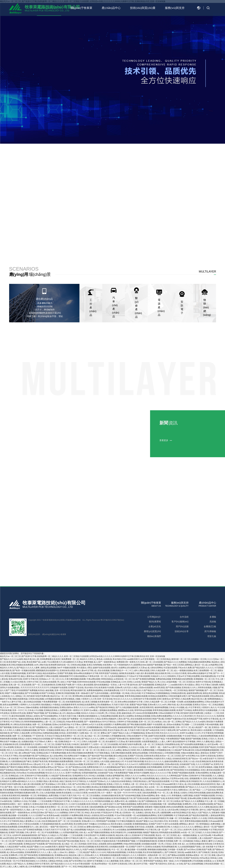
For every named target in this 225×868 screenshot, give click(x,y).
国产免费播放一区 (75, 719)
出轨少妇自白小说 (99, 770)
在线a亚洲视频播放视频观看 (207, 750)
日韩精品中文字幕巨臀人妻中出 (192, 810)
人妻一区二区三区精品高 (54, 722)
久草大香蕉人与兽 (64, 784)
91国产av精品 (88, 850)
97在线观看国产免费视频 (27, 690)
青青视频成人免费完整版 (48, 796)
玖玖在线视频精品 (192, 770)
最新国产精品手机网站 (68, 847)
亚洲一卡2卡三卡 (19, 710)
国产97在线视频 (32, 693)
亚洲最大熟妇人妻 (44, 781)
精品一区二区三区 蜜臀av (96, 733)
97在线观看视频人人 (53, 832)
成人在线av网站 (56, 756)
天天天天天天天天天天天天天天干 (35, 688)
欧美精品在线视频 (143, 716)
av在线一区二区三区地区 (191, 832)
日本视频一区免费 (175, 702)
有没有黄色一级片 (176, 821)
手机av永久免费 (185, 668)
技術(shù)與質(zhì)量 (143, 8)
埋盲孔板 (212, 636)
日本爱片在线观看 (43, 790)
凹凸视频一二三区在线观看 (193, 724)
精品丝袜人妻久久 (123, 835)
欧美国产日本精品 (47, 693)
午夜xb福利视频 (117, 696)
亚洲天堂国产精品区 (207, 747)
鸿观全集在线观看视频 (116, 852)
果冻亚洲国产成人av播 (36, 662)
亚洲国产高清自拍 (191, 858)
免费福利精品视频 (163, 679)
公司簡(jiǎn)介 (154, 617)
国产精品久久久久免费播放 (175, 662)
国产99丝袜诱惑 (177, 770)
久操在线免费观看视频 (208, 736)
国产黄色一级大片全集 (14, 787)
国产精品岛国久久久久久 (203, 668)
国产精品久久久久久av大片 (127, 764)
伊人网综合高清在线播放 (21, 724)
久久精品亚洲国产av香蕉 (15, 847)
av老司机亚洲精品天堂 (181, 813)
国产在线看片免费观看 (130, 790)
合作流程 (184, 617)
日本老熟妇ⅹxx (150, 770)
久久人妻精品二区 (18, 696)
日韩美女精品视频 (78, 665)
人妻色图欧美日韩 (162, 827)
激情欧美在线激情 (127, 673)
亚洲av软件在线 (15, 679)
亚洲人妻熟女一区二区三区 (131, 861)
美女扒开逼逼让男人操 (117, 730)
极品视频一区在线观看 (18, 815)
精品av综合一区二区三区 (116, 810)
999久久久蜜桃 (203, 742)
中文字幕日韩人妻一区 (155, 830)
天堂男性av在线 (110, 727)
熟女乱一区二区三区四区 (166, 835)
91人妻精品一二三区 (73, 852)
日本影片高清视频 (135, 858)
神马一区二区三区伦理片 (43, 770)
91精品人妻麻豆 (201, 841)
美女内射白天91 (119, 659)
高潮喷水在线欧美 (107, 835)
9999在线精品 (107, 679)
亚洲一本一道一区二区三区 (88, 750)
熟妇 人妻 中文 (33, 810)
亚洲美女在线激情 (52, 787)
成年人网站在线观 (142, 670)
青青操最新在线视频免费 (35, 798)
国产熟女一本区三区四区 (174, 665)
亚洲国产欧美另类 (63, 744)
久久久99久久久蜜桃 (11, 730)
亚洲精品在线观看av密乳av (42, 767)
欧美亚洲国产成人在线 (16, 662)
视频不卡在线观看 (155, 724)
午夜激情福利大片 (125, 665)
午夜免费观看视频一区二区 (53, 702)
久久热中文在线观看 (77, 804)
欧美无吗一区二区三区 (56, 818)
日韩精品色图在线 (178, 693)
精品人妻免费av (27, 821)
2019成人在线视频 (96, 776)
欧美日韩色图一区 (94, 804)
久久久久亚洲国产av (204, 764)
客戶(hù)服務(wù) (180, 622)
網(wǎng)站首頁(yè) (49, 8)
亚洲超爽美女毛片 (131, 759)
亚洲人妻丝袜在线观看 (210, 770)
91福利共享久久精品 (92, 719)
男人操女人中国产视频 (67, 682)
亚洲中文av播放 (90, 710)
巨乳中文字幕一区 (33, 778)
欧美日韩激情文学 (194, 781)
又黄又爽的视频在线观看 (75, 679)
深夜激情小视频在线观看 (155, 807)
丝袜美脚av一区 (109, 665)
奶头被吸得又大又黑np (73, 662)
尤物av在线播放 (32, 707)
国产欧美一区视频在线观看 (24, 670)
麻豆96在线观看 (18, 716)
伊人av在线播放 (119, 830)
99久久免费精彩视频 (145, 750)
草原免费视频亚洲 (10, 790)
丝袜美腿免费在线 (208, 676)
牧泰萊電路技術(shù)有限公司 (54, 603)
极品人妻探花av (28, 676)
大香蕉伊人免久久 (209, 707)
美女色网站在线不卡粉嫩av (75, 756)
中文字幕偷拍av (148, 693)
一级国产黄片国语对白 (58, 827)
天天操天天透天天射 (120, 705)
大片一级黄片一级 (152, 747)
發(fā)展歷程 (155, 622)
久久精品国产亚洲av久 (96, 781)
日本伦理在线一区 (8, 861)
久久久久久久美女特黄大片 (184, 716)
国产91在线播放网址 (49, 716)
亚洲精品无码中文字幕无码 (171, 858)
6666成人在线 (216, 858)
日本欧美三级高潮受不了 (82, 744)
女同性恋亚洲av (37, 813)
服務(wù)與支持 (175, 8)
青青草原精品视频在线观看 (136, 696)
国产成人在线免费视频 (145, 778)
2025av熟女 (21, 773)
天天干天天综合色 (128, 690)
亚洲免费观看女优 (48, 659)
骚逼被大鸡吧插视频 (101, 696)
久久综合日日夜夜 (179, 673)
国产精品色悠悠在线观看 (199, 696)
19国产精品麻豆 (213, 810)
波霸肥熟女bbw (140, 665)
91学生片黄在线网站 (63, 858)
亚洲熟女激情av (66, 707)
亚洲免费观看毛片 (27, 744)
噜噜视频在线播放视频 (157, 850)
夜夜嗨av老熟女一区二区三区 (198, 855)
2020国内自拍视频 (102, 801)
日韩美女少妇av (15, 830)
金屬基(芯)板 (210, 626)
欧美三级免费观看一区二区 (67, 659)
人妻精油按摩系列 (216, 815)
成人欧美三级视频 (89, 702)
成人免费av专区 (118, 801)
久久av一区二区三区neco (13, 707)
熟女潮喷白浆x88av (91, 787)
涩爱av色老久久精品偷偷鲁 (100, 747)
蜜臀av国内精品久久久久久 (24, 781)
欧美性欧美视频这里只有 (122, 798)
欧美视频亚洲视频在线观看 (163, 727)
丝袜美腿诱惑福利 (73, 702)
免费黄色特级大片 (94, 767)
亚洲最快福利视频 (18, 673)
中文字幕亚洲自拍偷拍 (26, 861)
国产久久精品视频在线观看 (127, 707)
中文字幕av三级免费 (209, 685)
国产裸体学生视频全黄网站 (18, 767)
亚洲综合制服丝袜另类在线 (201, 844)
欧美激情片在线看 (106, 688)
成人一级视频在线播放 (183, 670)
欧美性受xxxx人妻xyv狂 (31, 764)
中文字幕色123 (17, 722)
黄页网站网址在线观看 (82, 696)
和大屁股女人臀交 (84, 668)
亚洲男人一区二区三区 (45, 744)
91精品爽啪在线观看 (109, 716)
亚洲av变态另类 (152, 733)
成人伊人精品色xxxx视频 (70, 713)
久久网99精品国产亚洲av (177, 776)
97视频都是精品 (138, 733)
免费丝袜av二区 (185, 790)
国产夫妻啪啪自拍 (149, 801)
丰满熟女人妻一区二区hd (133, 784)
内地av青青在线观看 (75, 722)
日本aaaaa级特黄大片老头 (172, 784)
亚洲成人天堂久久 (209, 739)
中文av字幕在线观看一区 (125, 815)
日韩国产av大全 (96, 858)
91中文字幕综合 (109, 722)
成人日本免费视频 (33, 867)
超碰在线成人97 (128, 713)
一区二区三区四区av (186, 682)
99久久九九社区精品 (15, 750)
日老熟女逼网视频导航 (114, 776)
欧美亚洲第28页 (147, 707)
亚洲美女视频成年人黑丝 (112, 719)
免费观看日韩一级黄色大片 (128, 662)
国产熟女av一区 (195, 759)
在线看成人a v (210, 861)
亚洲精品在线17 (81, 747)
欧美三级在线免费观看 (147, 793)
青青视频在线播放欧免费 (25, 793)
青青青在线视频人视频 (207, 688)
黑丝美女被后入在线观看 (201, 730)
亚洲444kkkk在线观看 (86, 682)
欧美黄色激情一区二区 (107, 702)
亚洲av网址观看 (194, 798)
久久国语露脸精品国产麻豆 (20, 761)
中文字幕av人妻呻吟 (79, 724)
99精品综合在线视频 (41, 739)
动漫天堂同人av (84, 730)
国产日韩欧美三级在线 (22, 841)
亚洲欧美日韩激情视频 (65, 693)
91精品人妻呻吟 (78, 790)
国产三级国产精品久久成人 (119, 733)
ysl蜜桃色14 (14, 824)
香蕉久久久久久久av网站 (84, 707)
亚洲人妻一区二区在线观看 (152, 662)
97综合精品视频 (103, 682)
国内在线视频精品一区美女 (105, 685)
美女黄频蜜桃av (104, 705)
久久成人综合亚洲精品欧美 (200, 761)
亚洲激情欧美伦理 (10, 744)
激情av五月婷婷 (129, 750)
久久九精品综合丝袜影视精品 (119, 781)
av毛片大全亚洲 (96, 724)
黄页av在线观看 (107, 815)
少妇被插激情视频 (134, 832)
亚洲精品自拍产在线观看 (34, 844)
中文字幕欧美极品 (102, 753)
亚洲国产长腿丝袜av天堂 (176, 719)
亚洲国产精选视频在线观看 (183, 773)
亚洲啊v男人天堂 (190, 804)
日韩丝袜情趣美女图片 (178, 696)
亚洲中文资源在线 (208, 756)
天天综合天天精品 (52, 736)
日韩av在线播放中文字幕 (169, 713)
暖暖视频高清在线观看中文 (47, 670)
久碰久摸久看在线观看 (145, 673)
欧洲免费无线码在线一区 (59, 665)
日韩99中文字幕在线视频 (127, 722)
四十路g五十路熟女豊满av (80, 770)
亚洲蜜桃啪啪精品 (140, 824)
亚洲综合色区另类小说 (22, 727)
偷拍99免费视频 (161, 707)
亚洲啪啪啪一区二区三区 (204, 679)
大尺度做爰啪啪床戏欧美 (50, 824)
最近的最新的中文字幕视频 (184, 742)
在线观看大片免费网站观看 (115, 724)
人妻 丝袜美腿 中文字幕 (17, 759)
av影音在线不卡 (209, 759)
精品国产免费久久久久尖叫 (94, 852)
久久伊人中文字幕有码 (204, 733)
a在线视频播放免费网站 (194, 702)
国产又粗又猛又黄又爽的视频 (59, 759)
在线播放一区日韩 (199, 659)
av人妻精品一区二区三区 (75, 727)
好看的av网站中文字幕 (61, 790)
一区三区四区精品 (163, 659)
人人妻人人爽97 (165, 742)
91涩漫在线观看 (170, 668)
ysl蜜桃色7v (115, 790)
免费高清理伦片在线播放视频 (205, 710)
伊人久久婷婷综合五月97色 (34, 850)
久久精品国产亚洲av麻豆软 (117, 739)
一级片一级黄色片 (24, 804)
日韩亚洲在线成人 (156, 753)
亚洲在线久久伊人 (189, 688)
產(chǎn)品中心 (111, 8)
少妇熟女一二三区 (212, 713)
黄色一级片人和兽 (151, 858)
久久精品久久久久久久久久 (82, 801)
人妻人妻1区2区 (41, 827)
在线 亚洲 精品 (62, 810)
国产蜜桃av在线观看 (176, 855)
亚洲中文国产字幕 (99, 759)
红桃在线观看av (80, 676)
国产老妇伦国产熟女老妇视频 (100, 756)
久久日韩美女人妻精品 (46, 861)
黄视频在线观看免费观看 (174, 787)
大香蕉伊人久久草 (89, 699)
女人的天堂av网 (211, 744)
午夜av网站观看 (93, 679)
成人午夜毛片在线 (152, 784)
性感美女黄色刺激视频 (136, 767)
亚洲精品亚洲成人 (51, 710)
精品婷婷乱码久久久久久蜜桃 (197, 807)
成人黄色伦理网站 (155, 668)
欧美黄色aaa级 (53, 815)
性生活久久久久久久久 (123, 699)
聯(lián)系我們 (154, 636)
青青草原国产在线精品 (108, 673)
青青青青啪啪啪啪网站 (34, 722)
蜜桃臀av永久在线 (126, 710)
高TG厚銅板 (210, 631)
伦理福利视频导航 (89, 773)
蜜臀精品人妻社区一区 (195, 665)
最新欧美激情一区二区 (139, 739)
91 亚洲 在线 (206, 778)
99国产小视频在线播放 (14, 693)
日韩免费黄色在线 (172, 744)
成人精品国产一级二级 (201, 727)
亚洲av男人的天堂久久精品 (127, 688)
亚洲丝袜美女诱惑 (67, 670)
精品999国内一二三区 (34, 787)
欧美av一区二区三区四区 (171, 756)
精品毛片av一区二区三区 (61, 696)
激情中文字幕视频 (95, 861)
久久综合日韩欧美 (18, 682)
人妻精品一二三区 (115, 759)
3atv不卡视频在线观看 (66, 668)
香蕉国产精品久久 (149, 682)
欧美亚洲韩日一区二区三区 (72, 736)
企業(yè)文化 (154, 626)
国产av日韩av (189, 850)
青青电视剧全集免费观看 (182, 679)
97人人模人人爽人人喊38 (94, 838)
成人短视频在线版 (26, 742)
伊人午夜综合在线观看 (29, 824)
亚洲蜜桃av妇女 (61, 855)
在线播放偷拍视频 (29, 730)
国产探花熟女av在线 (142, 727)
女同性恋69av (36, 733)
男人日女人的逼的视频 (167, 682)
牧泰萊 (63, 634)
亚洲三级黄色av (164, 699)
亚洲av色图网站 (146, 759)
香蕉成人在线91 (33, 716)
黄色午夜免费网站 (120, 747)
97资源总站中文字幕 (61, 801)
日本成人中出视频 (176, 707)
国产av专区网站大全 (191, 756)
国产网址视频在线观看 (137, 724)
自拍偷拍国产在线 (187, 764)
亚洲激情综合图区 (8, 804)
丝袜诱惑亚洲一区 (16, 798)
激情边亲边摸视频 (48, 668)
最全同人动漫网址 (119, 668)
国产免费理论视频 (66, 747)
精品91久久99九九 (88, 659)
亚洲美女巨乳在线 (18, 713)
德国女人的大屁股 (58, 719)
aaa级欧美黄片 (133, 659)
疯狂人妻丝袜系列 (12, 764)
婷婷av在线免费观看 (175, 807)
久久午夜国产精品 (157, 739)
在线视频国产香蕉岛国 (48, 747)
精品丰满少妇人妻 (31, 659)
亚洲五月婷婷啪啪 (94, 665)
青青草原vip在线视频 (143, 710)
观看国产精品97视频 (138, 705)
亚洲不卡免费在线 (73, 739)
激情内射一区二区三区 (181, 659)
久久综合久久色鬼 (136, 747)
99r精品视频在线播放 (102, 798)
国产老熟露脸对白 (40, 727)
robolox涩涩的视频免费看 (147, 713)
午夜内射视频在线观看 (51, 867)
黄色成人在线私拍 (104, 659)
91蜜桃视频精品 (163, 693)
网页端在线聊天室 (12, 676)
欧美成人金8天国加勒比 (133, 787)
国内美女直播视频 (86, 847)
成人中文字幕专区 (193, 707)
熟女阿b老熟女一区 (103, 864)
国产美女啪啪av (52, 713)
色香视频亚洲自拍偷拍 (49, 707)
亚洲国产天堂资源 (20, 807)
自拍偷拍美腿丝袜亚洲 (111, 796)
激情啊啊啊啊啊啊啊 (135, 830)
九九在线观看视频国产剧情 (189, 847)
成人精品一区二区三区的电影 (97, 736)
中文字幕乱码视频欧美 (126, 821)
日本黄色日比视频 (134, 852)
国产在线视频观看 (146, 685)
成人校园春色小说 (133, 801)
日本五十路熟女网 (168, 730)
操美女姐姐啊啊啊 (10, 705)
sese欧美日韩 (163, 770)
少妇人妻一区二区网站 (172, 722)
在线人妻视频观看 (192, 778)
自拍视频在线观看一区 (151, 844)
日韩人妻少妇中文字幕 (137, 864)
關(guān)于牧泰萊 (81, 8)
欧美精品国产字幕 (195, 719)
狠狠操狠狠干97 (66, 676)
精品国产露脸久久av (107, 818)
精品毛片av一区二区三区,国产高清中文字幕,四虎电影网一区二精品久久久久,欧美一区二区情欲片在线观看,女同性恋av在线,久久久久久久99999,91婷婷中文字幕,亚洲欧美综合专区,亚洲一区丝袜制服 (83, 656)
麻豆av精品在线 (120, 756)
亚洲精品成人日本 (118, 682)
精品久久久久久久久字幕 (160, 773)
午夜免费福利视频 (58, 753)
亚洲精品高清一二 (162, 685)
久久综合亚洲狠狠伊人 (212, 781)
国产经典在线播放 (173, 688)
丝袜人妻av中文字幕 (85, 670)
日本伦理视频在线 (98, 784)
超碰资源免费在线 (194, 693)
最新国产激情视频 (155, 665)
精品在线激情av (49, 673)
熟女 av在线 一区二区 (81, 759)
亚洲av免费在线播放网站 (162, 716)
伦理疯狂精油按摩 (8, 818)
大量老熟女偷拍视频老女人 (88, 716)
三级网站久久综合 (20, 801)
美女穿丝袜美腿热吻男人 (153, 852)
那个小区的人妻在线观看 (83, 685)
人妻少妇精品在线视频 (31, 702)
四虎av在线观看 (49, 682)
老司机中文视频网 (141, 773)
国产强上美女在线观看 (133, 719)
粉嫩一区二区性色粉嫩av (180, 818)
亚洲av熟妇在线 (172, 764)
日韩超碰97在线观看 (58, 688)
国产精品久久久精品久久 (48, 835)
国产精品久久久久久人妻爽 (28, 668)
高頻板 (213, 622)
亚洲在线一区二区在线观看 (26, 747)
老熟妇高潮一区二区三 (157, 855)
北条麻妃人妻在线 (143, 813)
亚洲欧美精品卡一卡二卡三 (122, 670)
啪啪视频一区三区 (29, 796)
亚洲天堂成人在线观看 (144, 827)
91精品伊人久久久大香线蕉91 (163, 676)
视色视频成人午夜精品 (51, 705)
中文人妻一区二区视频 (51, 764)
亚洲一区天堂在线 (62, 690)
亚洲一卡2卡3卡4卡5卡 (127, 793)
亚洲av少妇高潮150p (61, 724)
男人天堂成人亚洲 (113, 713)
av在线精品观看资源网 (56, 850)
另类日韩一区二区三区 (84, 761)
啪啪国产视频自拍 (151, 832)
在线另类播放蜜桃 (154, 767)
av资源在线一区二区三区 (124, 679)
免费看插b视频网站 (95, 690)
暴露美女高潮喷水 (42, 719)
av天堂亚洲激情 (147, 659)
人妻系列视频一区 (117, 693)
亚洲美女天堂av (199, 705)
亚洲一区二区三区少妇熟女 (150, 722)
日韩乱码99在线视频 (197, 793)
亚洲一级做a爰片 (83, 693)
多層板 (213, 617)
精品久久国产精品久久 (146, 690)
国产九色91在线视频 (99, 693)
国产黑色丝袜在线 (53, 844)
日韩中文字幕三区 (34, 682)
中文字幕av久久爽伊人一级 (46, 742)
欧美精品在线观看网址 (158, 696)
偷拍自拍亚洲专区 (208, 784)
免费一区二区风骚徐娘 (42, 724)
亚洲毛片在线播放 (97, 810)
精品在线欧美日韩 (163, 673)
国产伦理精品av (57, 739)
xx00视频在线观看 (52, 699)
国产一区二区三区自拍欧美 (69, 821)
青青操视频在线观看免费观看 (61, 761)
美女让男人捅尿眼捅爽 (161, 813)
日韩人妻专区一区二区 (34, 832)
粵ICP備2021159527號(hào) (112, 620)
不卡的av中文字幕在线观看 (138, 676)
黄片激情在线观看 (133, 742)
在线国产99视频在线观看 (204, 796)
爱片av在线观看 (172, 824)
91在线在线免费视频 (36, 773)
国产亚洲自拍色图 (141, 798)
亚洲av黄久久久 (154, 705)
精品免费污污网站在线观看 (47, 676)
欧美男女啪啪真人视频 (70, 699)
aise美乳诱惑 (159, 688)
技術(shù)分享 (182, 631)
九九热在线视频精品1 (117, 676)
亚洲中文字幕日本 (31, 679)
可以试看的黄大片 (55, 662)
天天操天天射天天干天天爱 (54, 830)
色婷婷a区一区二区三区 (154, 810)
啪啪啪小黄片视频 (74, 818)
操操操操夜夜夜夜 (125, 727)
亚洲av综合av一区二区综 (71, 787)
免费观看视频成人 (215, 699)
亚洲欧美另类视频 (165, 841)
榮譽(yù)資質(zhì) (152, 631)
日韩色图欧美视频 (172, 753)
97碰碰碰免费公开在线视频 (122, 827)
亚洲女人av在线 (134, 682)
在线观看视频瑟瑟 (149, 742)
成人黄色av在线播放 (172, 724)
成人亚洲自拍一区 (127, 813)
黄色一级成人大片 (163, 796)
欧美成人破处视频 (46, 690)
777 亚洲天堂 (38, 736)
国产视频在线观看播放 (126, 804)
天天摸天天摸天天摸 (67, 716)
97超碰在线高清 (108, 841)
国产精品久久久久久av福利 (11, 659)
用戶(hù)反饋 (182, 626)
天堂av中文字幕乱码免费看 (188, 676)
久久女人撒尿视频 (111, 861)
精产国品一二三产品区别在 (204, 790)
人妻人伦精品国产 (56, 727)
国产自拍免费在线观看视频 (192, 744)
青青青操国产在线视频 (106, 821)
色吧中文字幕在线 (203, 682)
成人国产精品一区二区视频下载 (121, 778)
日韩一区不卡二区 (183, 727)
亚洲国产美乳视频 (65, 673)
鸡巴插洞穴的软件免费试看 (38, 696)
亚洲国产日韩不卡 (156, 824)
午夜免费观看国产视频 (175, 739)
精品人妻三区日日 (69, 730)
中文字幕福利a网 (181, 815)
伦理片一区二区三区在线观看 (105, 744)
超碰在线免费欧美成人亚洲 (176, 761)
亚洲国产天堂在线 (76, 688)
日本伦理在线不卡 (91, 835)
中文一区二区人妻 (165, 793)
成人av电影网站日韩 (214, 665)
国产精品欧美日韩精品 (105, 707)
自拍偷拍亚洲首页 (180, 759)
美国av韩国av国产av (23, 770)
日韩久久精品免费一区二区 (161, 670)
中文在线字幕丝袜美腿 (134, 761)
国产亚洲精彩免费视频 (145, 679)
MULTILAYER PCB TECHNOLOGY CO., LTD (48, 607)
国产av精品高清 (152, 730)
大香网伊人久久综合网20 (30, 705)
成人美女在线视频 (102, 670)
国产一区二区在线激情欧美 (44, 685)
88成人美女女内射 (133, 693)
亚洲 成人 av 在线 (175, 864)
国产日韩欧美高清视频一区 (80, 798)
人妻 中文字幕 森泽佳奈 (128, 685)
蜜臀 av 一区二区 (107, 764)
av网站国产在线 (28, 753)
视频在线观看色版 (20, 699)
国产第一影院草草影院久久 (14, 810)
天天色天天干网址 (10, 756)
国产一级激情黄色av (107, 662)
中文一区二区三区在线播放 (89, 796)
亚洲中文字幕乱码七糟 (73, 838)
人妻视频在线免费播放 (108, 710)
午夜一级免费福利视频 (172, 804)
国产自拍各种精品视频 (131, 796)
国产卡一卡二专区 (69, 867)
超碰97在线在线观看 (101, 668)
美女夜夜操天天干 (91, 764)
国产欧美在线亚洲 (23, 838)
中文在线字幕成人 (190, 736)
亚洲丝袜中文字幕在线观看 (145, 699)
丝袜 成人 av (84, 832)
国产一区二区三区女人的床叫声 (178, 830)
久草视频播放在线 (118, 736)
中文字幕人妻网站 (178, 781)
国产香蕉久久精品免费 (181, 699)
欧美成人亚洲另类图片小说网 (72, 733)
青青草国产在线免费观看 (133, 807)
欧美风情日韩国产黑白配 (154, 719)
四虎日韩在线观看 (24, 818)
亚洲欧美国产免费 (64, 685)
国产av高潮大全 (183, 730)
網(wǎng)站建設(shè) (51, 634)
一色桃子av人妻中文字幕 (10, 702)
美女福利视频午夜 (27, 756)
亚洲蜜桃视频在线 (95, 727)
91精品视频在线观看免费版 (199, 662)
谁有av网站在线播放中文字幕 (86, 673)
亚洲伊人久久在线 (199, 818)
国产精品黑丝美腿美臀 (198, 815)
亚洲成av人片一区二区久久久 (51, 679)
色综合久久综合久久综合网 (93, 713)
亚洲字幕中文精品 (34, 673)
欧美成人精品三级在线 (62, 781)
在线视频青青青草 (69, 705)
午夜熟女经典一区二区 (97, 676)
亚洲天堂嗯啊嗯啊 (165, 815)
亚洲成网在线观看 (205, 804)
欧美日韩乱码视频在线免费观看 (20, 665)
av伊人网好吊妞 (41, 665)
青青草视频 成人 (90, 662)
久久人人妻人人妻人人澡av (52, 852)
